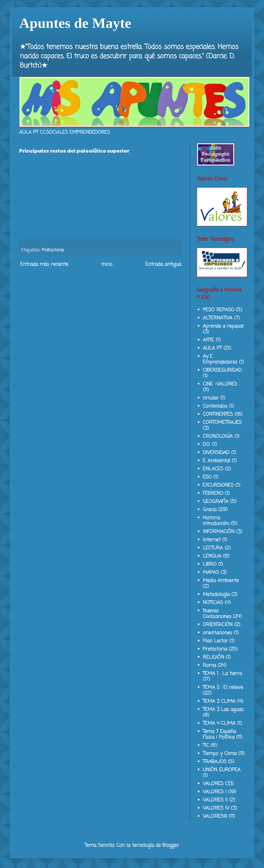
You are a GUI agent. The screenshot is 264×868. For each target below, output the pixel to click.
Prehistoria (53, 250)
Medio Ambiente (221, 581)
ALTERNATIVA (218, 318)
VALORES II (215, 800)
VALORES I (215, 792)
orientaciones (217, 633)
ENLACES (213, 469)
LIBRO (210, 564)
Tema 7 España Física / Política (219, 734)
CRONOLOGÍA (218, 436)
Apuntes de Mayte (75, 23)
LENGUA (212, 556)
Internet (212, 540)
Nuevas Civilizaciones (217, 614)
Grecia (210, 510)
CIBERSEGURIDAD (222, 370)
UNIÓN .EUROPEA (222, 770)
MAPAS (211, 572)
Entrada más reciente (44, 264)
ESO (207, 477)
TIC (206, 745)
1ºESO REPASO (219, 310)
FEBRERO (213, 493)
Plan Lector (215, 641)
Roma (209, 665)
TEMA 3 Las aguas (223, 710)
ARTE (208, 340)
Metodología (216, 595)
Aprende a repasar (223, 326)
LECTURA (213, 548)
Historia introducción (216, 521)
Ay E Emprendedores (220, 359)
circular (211, 398)
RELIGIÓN (213, 657)
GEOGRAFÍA (216, 502)
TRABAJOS (215, 762)
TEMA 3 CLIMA (219, 701)
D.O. (207, 445)
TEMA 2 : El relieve (223, 687)
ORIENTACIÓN (218, 625)
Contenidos (215, 406)
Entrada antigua (163, 264)
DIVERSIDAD (216, 453)
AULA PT (212, 348)
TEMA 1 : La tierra (222, 674)
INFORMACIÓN (219, 532)
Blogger (171, 845)
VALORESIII (215, 816)
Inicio (107, 264)
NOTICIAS (213, 603)
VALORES (213, 784)
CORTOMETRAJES (222, 423)
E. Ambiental (216, 461)
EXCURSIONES (218, 485)
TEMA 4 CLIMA (219, 723)
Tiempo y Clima (220, 754)
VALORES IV (216, 808)
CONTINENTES (218, 414)
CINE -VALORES (220, 384)
